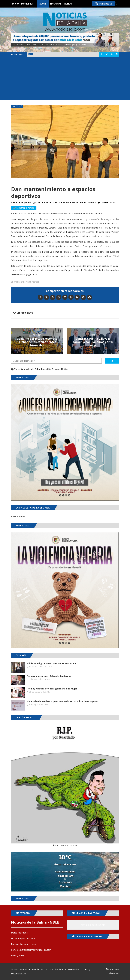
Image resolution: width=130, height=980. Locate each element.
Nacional (56, 4)
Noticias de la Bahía (93, 925)
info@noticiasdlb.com (41, 950)
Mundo (68, 4)
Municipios (27, 4)
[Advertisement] (65, 79)
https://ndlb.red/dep (30, 282)
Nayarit (43, 4)
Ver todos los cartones (65, 845)
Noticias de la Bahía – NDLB (33, 969)
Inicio (16, 4)
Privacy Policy (18, 956)
